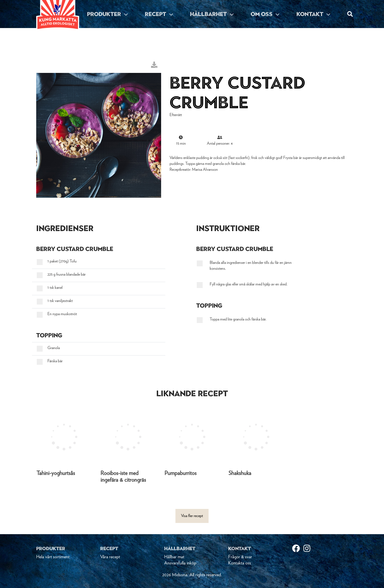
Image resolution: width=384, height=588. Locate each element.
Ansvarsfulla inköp (180, 563)
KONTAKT (313, 14)
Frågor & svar (240, 557)
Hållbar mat (174, 557)
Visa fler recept (192, 516)
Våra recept (110, 557)
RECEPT (159, 14)
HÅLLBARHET (212, 14)
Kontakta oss (240, 563)
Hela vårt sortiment (53, 557)
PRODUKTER (107, 14)
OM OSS (265, 14)
